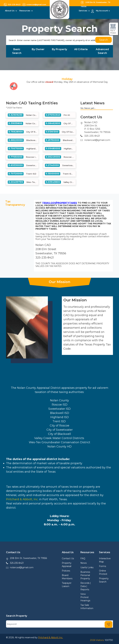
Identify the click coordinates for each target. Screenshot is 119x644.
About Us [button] (10, 11)
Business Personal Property (85, 575)
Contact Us (68, 558)
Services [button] (83, 11)
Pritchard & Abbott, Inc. (22, 499)
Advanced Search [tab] (102, 51)
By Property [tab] (59, 49)
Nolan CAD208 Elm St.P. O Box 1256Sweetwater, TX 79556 (97, 127)
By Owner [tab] (38, 49)
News (84, 563)
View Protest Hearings (85, 597)
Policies (66, 571)
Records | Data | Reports (86, 586)
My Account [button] (102, 11)
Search (104, 40)
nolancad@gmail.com (97, 140)
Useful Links (87, 567)
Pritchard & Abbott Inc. (51, 637)
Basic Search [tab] (17, 51)
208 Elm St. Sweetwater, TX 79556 (28, 558)
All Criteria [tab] (81, 49)
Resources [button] (25, 11)
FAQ (83, 558)
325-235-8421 (17, 563)
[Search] (59, 40)
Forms (102, 566)
